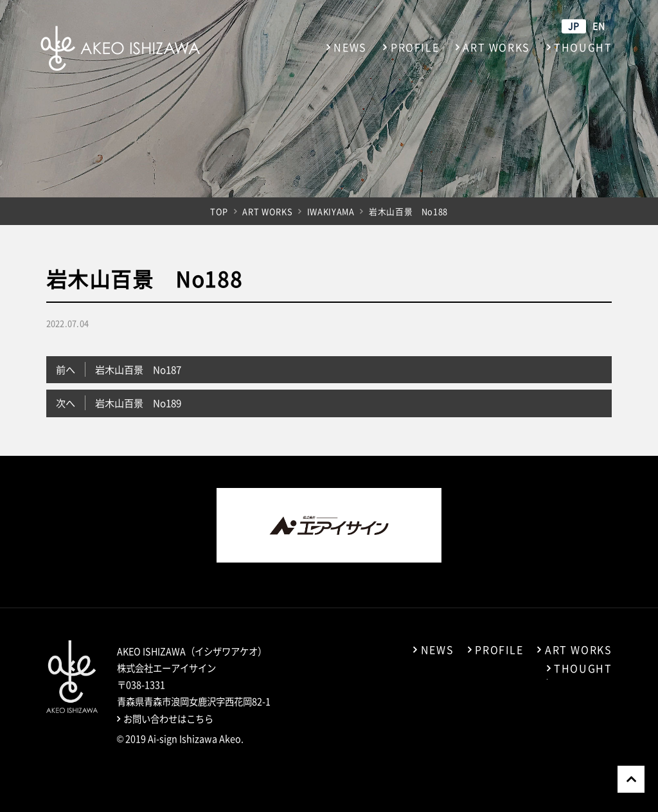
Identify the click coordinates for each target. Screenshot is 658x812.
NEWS (350, 47)
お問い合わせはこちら (168, 719)
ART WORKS (496, 47)
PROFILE (415, 47)
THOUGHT (583, 47)
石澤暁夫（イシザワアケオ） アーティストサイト (120, 48)
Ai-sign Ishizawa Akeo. (196, 739)
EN (599, 26)
